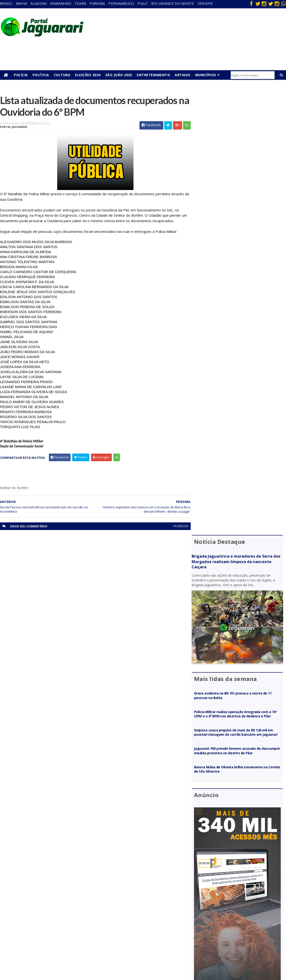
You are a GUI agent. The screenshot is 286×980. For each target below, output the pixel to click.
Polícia (21, 75)
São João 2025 (119, 75)
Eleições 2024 (88, 75)
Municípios (206, 75)
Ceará (81, 3)
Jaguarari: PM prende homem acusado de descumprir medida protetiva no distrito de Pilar (240, 312)
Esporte (156, 909)
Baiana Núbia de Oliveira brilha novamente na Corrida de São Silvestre (238, 331)
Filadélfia (70, 902)
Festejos (156, 916)
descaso (70, 896)
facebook (177, 527)
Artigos (183, 75)
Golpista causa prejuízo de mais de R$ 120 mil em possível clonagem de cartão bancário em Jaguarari (241, 292)
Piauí (143, 3)
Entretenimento (153, 75)
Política (41, 75)
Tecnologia (72, 957)
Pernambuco (121, 3)
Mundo (69, 930)
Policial (155, 930)
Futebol (156, 923)
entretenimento (162, 902)
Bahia (22, 3)
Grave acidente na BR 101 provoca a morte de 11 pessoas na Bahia (240, 248)
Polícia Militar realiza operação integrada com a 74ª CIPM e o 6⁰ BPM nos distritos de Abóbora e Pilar (240, 269)
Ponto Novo (73, 943)
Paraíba (97, 3)
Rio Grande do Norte (173, 3)
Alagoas (39, 3)
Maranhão (61, 3)
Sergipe (205, 3)
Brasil (6, 3)
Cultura (62, 75)
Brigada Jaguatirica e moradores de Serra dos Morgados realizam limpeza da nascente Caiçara (240, 121)
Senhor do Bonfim (77, 950)
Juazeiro (70, 923)
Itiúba (68, 916)
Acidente (71, 889)
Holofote (70, 909)
